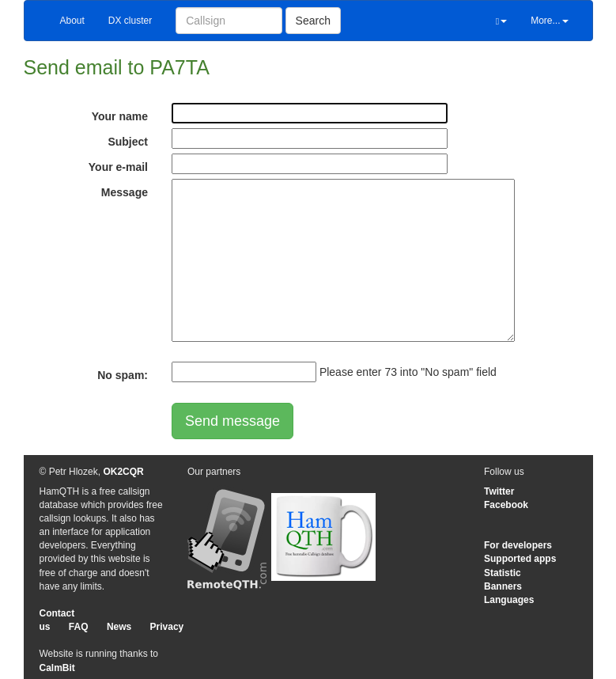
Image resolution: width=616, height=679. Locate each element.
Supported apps (520, 559)
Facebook (506, 505)
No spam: (123, 375)
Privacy (167, 627)
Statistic (503, 573)
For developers (518, 545)
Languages (509, 600)
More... (549, 21)
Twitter (499, 491)
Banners (503, 586)
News (119, 627)
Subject (128, 142)
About (72, 21)
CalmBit (57, 668)
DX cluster (130, 21)
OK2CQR (123, 472)
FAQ (79, 627)
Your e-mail (118, 167)
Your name (120, 116)
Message (125, 192)
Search (313, 21)
